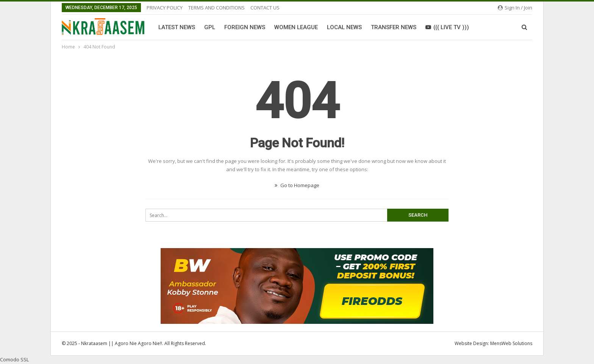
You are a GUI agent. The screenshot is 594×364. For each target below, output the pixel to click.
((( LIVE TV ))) (447, 27)
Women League (296, 27)
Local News (344, 27)
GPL (210, 27)
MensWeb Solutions (511, 343)
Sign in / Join (515, 8)
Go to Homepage (297, 185)
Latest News (177, 27)
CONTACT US (265, 8)
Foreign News (245, 27)
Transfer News (394, 27)
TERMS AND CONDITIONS (216, 8)
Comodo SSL (14, 359)
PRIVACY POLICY (165, 8)
